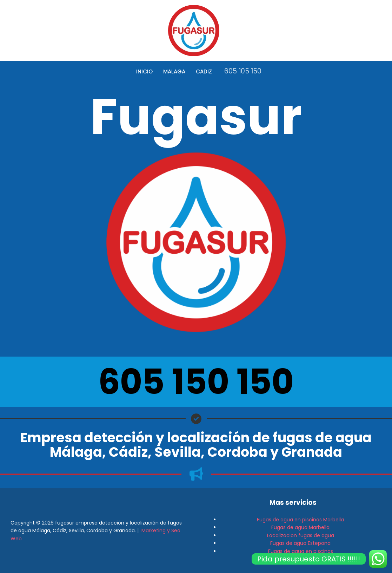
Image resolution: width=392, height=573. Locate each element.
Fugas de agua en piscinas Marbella (300, 520)
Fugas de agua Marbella (300, 527)
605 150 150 (196, 382)
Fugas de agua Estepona (300, 543)
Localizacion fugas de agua (301, 535)
